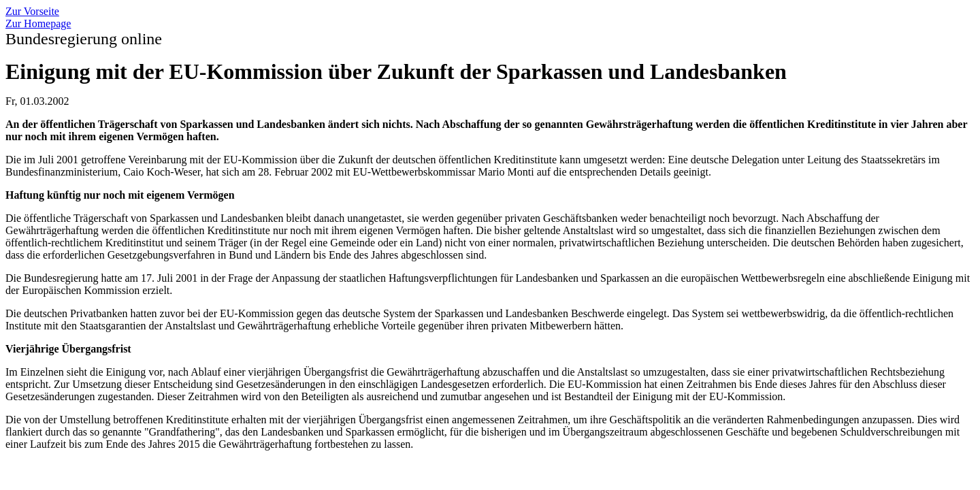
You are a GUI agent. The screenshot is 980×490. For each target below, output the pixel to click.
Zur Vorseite (32, 11)
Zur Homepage (38, 23)
